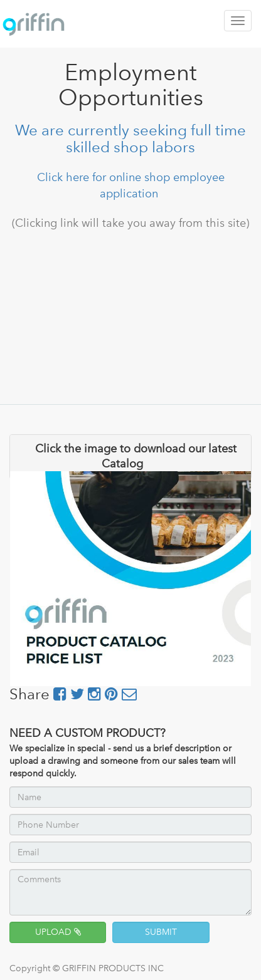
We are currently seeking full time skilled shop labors (130, 138)
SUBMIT (161, 932)
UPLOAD (58, 932)
